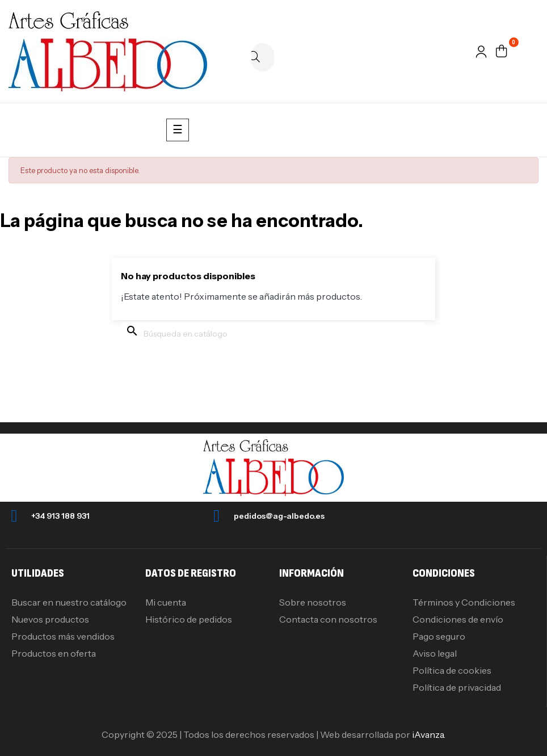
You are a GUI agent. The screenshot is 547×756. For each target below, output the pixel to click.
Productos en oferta (54, 653)
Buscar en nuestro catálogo (69, 602)
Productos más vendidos (63, 636)
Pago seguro (439, 636)
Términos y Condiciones (464, 602)
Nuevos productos (50, 619)
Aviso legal (435, 653)
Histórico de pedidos (189, 619)
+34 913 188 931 (60, 516)
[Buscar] (263, 57)
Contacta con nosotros (328, 619)
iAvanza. (429, 734)
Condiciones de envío (458, 619)
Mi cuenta (166, 602)
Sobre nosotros (313, 602)
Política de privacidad (457, 687)
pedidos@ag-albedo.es (279, 516)
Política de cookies (452, 670)
